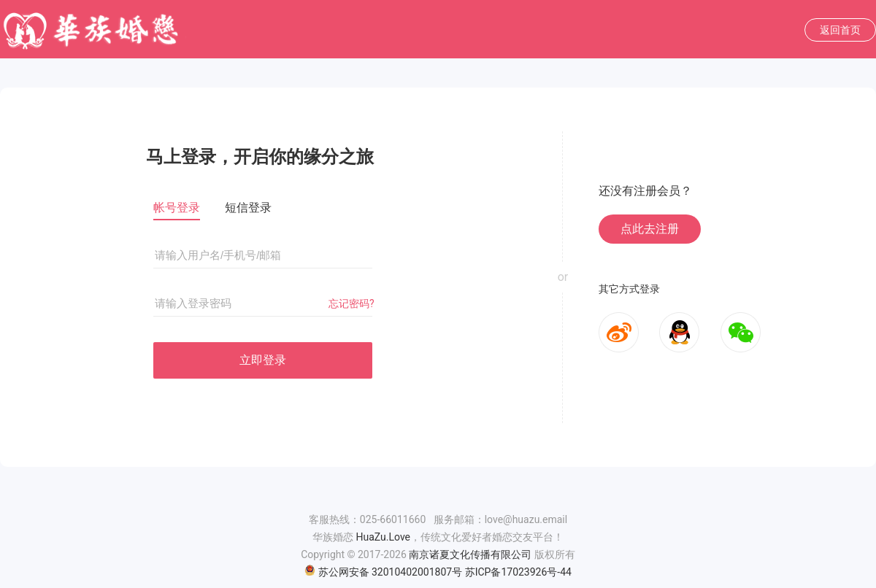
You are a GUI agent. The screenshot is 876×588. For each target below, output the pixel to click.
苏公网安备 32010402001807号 (383, 572)
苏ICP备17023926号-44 (518, 572)
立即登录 (263, 360)
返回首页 (840, 30)
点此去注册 (650, 229)
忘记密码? (351, 303)
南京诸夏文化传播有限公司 (470, 554)
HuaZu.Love (383, 537)
